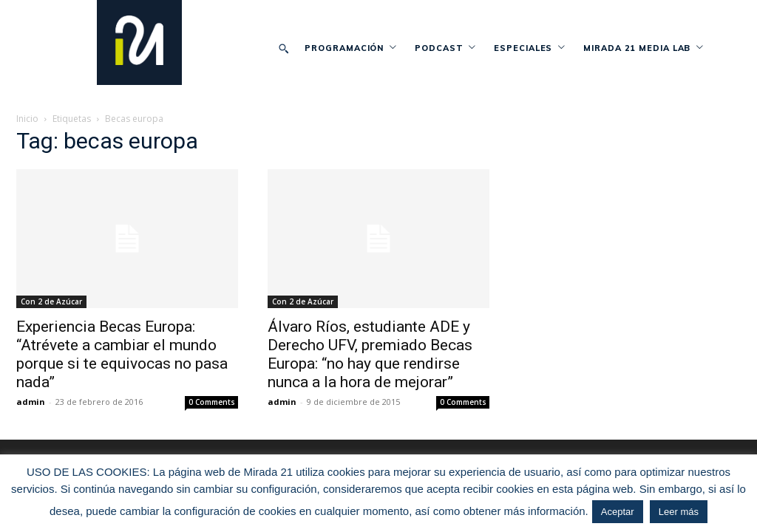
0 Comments (212, 402)
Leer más (679, 512)
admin (31, 402)
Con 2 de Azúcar (51, 301)
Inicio (27, 119)
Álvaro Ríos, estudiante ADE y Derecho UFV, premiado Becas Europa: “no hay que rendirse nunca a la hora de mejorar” (370, 354)
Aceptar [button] (618, 512)
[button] (283, 48)
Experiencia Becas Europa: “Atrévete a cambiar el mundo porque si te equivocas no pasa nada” (122, 354)
